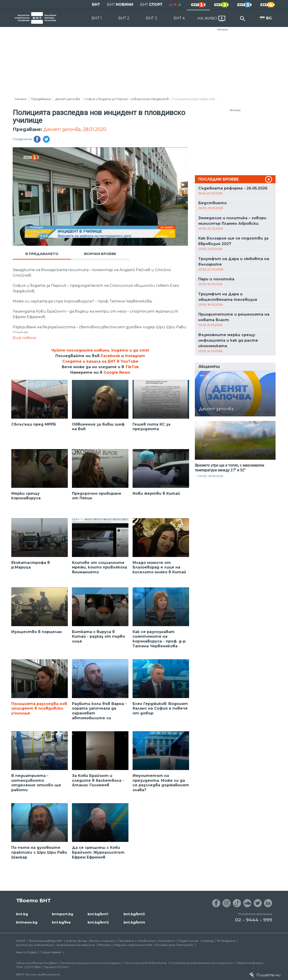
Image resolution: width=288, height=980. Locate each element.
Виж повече (24, 338)
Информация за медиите (76, 945)
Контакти (167, 941)
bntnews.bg (27, 922)
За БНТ (21, 941)
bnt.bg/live (61, 922)
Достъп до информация (35, 945)
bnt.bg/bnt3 (134, 914)
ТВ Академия (226, 941)
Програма (126, 941)
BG (269, 18)
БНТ (96, 4)
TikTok (132, 367)
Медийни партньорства (133, 945)
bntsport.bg (62, 914)
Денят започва (68, 99)
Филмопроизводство (46, 941)
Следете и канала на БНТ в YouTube (100, 361)
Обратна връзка (249, 963)
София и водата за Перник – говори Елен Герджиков (127, 99)
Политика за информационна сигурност (202, 963)
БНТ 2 (124, 18)
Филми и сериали (102, 941)
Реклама (223, 30)
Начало (21, 99)
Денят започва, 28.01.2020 (75, 129)
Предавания (41, 99)
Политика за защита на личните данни (91, 963)
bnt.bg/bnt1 (98, 914)
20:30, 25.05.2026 (211, 476)
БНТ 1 (97, 18)
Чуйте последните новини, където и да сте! (100, 350)
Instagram (135, 356)
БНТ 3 (151, 18)
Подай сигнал (189, 941)
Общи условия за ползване (37, 963)
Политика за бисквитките (146, 963)
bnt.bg (22, 914)
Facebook (110, 356)
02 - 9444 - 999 (254, 920)
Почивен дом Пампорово (174, 945)
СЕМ (19, 967)
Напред (208, 941)
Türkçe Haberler (51, 952)
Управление (146, 941)
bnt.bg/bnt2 (98, 922)
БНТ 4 (179, 18)
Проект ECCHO (56, 967)
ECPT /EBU (33, 967)
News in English (27, 952)
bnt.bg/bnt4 (134, 922)
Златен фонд (76, 941)
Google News (117, 372)
